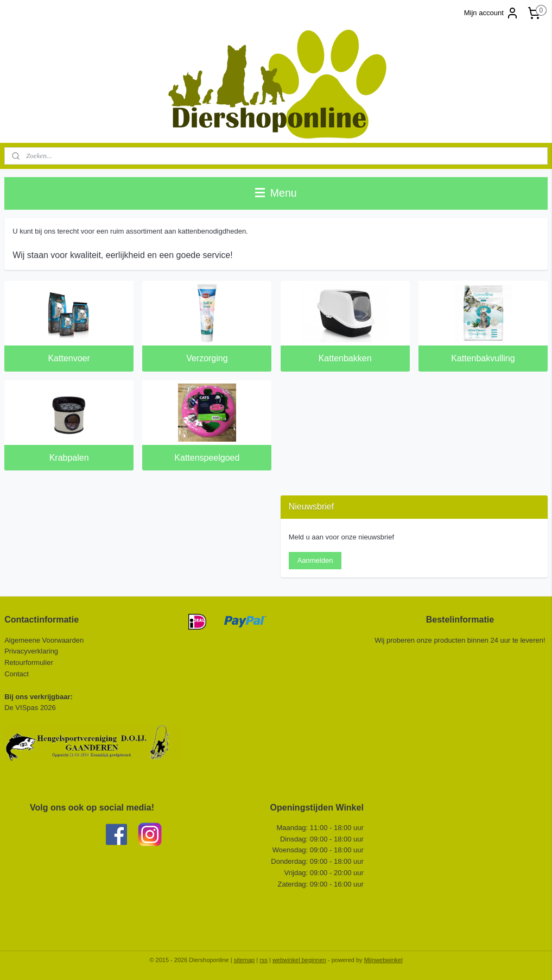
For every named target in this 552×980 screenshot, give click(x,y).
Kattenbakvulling (483, 358)
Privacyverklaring (31, 651)
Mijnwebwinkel (383, 960)
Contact (17, 674)
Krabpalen (69, 458)
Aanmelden (315, 560)
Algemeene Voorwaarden (44, 640)
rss (264, 960)
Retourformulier (29, 662)
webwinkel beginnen (299, 960)
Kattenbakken (345, 358)
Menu (276, 193)
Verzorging (207, 358)
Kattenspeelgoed (207, 458)
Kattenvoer (69, 358)
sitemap (245, 960)
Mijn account (491, 13)
